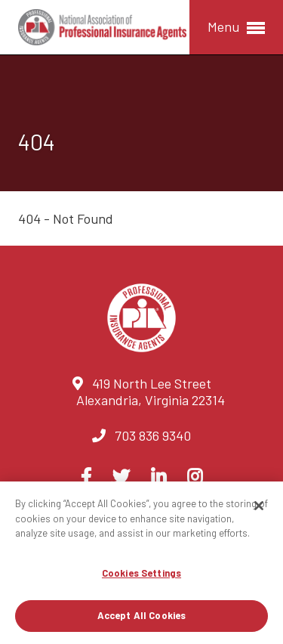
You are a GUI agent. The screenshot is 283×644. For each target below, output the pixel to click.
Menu (236, 28)
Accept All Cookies (141, 615)
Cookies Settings (141, 573)
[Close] (259, 506)
